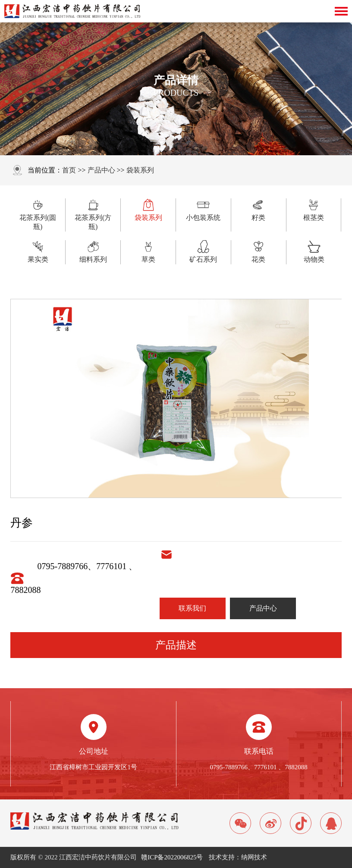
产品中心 (101, 170)
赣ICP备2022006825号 (172, 857)
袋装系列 (140, 170)
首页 (69, 170)
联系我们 (192, 608)
